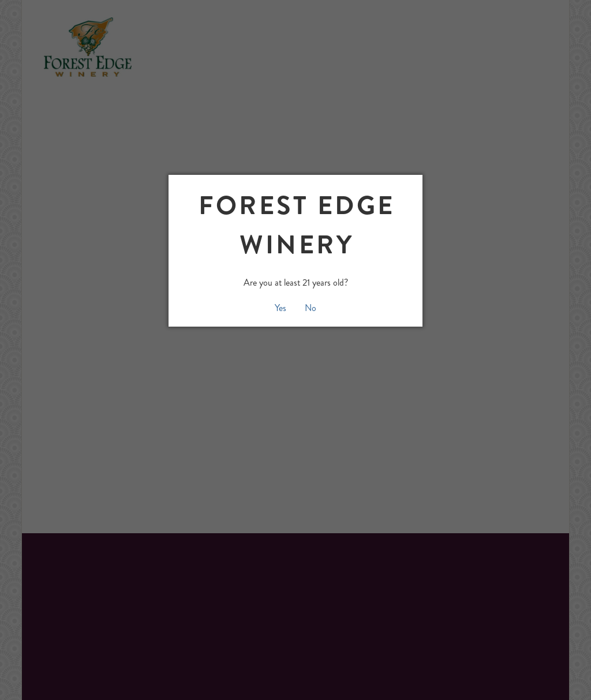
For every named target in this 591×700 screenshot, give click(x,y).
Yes (280, 308)
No (311, 308)
